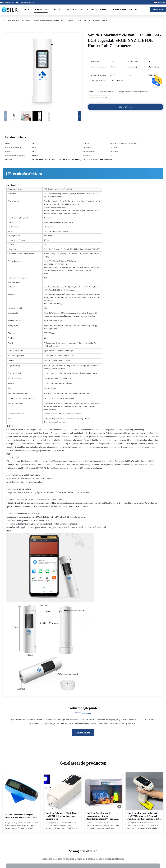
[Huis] (4, 21)
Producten (41, 10)
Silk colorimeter (24, 21)
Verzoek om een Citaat (125, 10)
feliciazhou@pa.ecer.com (26, 2)
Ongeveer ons (74, 10)
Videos (57, 10)
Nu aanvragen (158, 10)
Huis (27, 10)
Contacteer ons (97, 10)
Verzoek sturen (83, 733)
